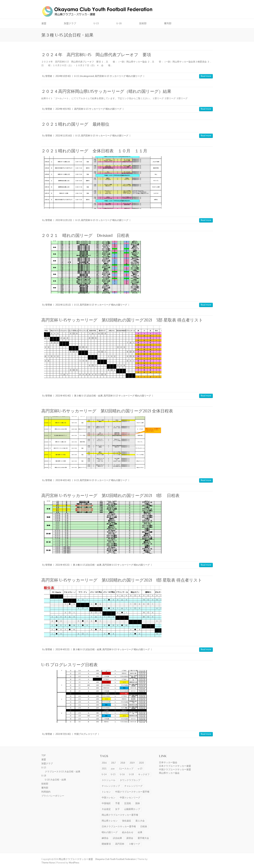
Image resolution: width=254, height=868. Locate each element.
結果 (140, 832)
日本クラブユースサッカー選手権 (119, 826)
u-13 (140, 769)
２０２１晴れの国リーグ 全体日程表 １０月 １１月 (94, 151)
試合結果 (117, 838)
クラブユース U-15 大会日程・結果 (63, 772)
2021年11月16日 (64, 136)
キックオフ (144, 774)
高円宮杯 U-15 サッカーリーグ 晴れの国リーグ (118, 76)
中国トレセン (109, 798)
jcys (113, 769)
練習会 (105, 838)
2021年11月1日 (63, 305)
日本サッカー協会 (168, 762)
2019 (132, 763)
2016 (104, 763)
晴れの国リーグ (110, 832)
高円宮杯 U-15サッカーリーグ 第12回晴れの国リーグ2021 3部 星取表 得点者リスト (122, 320)
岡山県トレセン (110, 821)
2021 (104, 769)
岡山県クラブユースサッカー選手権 (120, 815)
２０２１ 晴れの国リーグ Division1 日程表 (85, 235)
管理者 (49, 76)
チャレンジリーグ (133, 786)
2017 (113, 763)
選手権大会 (143, 838)
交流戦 (128, 803)
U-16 (122, 774)
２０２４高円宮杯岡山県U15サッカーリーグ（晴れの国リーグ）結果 (106, 91)
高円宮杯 (120, 844)
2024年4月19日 (63, 109)
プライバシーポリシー (53, 796)
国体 (138, 803)
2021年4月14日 (63, 396)
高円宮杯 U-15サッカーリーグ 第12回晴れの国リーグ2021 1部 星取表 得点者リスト (122, 580)
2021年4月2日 (62, 565)
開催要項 (106, 844)
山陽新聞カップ (132, 809)
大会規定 (106, 809)
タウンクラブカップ (130, 780)
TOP (43, 755)
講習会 (130, 838)
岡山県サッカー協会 (169, 773)
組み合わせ (128, 832)
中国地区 (106, 803)
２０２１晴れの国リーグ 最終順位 (75, 124)
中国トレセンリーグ (130, 798)
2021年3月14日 (63, 734)
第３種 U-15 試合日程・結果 (88, 396)
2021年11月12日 (64, 220)
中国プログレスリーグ (86, 734)
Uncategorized (87, 76)
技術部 (143, 23)
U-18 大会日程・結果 (55, 780)
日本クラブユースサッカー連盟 (175, 766)
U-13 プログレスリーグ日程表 (70, 665)
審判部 (168, 23)
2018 (123, 763)
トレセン (106, 792)
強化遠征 (127, 821)
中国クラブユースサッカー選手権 (132, 792)
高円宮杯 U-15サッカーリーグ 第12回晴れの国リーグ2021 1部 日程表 (110, 496)
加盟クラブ (70, 23)
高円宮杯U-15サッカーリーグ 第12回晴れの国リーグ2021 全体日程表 (107, 411)
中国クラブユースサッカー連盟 (175, 769)
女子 (117, 809)
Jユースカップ (126, 769)
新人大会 (140, 821)
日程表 (144, 826)
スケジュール (109, 780)
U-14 (104, 774)
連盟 (44, 23)
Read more (206, 76)
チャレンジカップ (111, 786)
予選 (117, 803)
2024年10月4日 (63, 76)
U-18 (119, 23)
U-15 (96, 23)
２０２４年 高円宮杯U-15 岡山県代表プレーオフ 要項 (96, 55)
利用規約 (46, 792)
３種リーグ (134, 844)
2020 (141, 763)
